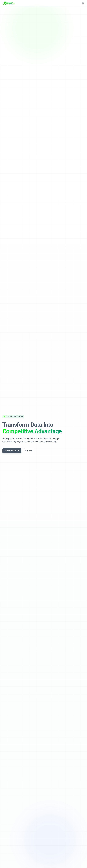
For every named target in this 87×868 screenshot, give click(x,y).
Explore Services (12, 450)
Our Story (29, 450)
